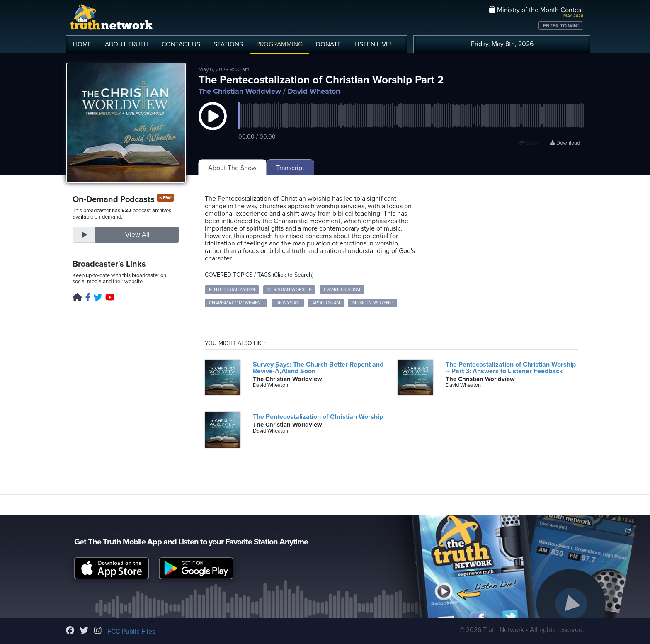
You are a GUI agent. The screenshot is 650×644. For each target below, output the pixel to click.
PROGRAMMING (279, 44)
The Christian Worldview (240, 91)
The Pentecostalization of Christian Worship (318, 417)
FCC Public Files (131, 632)
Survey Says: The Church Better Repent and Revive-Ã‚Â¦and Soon (318, 368)
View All (137, 235)
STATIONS (228, 44)
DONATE (329, 44)
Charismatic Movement (236, 303)
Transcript (290, 168)
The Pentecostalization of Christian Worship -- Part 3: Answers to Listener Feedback (511, 368)
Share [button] (530, 143)
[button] (213, 124)
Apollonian (326, 303)
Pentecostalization (232, 290)
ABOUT (127, 44)
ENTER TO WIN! (561, 26)
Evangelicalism (342, 290)
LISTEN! (373, 44)
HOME (82, 44)
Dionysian (288, 303)
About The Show (232, 168)
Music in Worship (373, 303)
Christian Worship (289, 290)
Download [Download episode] (565, 143)
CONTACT (181, 44)
